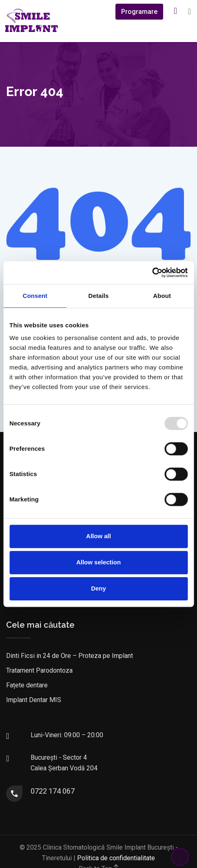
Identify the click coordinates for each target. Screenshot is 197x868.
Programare (139, 12)
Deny (98, 588)
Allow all (98, 536)
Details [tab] (99, 296)
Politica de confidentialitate (116, 858)
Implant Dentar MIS (34, 700)
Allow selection (98, 562)
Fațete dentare (27, 685)
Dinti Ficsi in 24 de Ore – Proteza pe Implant (70, 656)
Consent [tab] (35, 296)
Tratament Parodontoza (39, 670)
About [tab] (162, 296)
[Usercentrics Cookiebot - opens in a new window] (152, 273)
